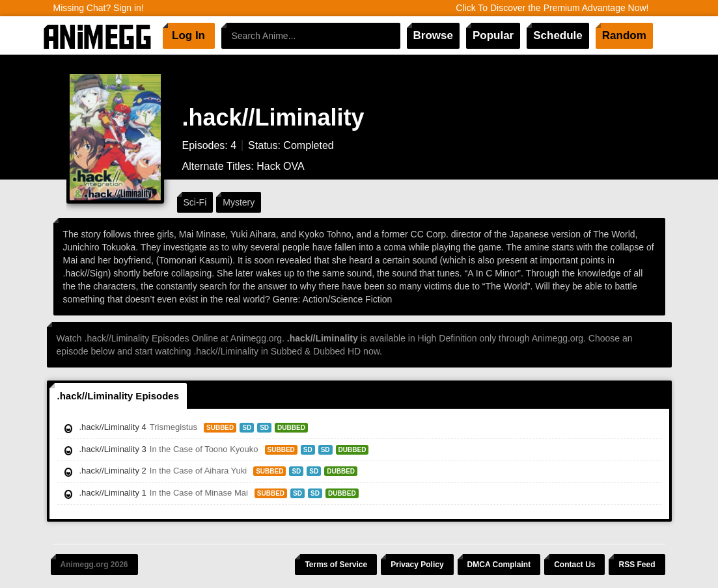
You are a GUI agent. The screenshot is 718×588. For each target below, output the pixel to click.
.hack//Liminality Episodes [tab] (118, 396)
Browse (433, 35)
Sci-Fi (195, 202)
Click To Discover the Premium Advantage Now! (552, 8)
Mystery (239, 202)
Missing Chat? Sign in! (99, 8)
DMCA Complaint (499, 565)
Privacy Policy (417, 565)
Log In (188, 35)
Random (624, 35)
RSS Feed (637, 565)
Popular (493, 35)
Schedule (558, 35)
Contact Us (574, 565)
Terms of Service (336, 565)
